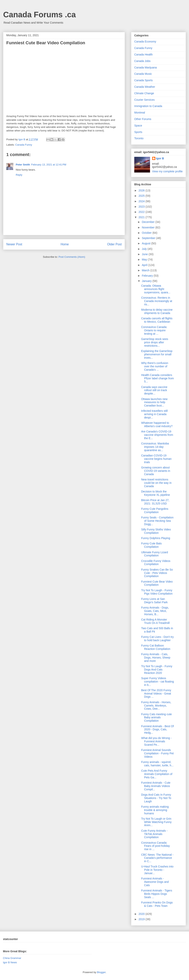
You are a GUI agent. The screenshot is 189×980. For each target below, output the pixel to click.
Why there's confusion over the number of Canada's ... (155, 366)
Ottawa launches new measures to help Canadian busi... (154, 402)
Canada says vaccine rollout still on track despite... (154, 390)
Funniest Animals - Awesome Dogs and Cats (155, 882)
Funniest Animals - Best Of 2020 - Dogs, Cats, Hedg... (157, 730)
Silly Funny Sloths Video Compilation (156, 531)
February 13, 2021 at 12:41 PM (49, 165)
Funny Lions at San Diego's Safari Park (154, 601)
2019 (142, 919)
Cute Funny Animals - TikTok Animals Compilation (154, 834)
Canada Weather (145, 87)
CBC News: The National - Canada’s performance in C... (157, 858)
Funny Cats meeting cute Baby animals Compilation (157, 718)
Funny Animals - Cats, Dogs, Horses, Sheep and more (156, 658)
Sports (138, 132)
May (145, 260)
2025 (142, 196)
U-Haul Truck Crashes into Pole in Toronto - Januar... (157, 870)
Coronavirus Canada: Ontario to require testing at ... (154, 330)
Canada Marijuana (145, 67)
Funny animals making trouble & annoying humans (155, 810)
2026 (142, 190)
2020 (142, 914)
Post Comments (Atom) (72, 257)
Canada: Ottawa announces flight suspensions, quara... (156, 289)
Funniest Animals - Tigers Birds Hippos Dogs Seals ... (157, 894)
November (148, 227)
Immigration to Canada (148, 106)
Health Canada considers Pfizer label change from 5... (157, 378)
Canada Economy (145, 42)
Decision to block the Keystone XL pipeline (156, 493)
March (146, 270)
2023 (142, 207)
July (145, 249)
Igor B (160, 158)
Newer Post (14, 244)
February (148, 276)
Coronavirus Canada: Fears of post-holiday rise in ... (156, 846)
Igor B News (10, 962)
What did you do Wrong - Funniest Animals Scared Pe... (156, 741)
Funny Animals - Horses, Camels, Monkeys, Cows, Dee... (156, 706)
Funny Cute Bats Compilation (151, 545)
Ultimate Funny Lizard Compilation (155, 554)
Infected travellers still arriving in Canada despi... (154, 414)
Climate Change (144, 93)
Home (65, 244)
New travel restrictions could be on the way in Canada (156, 483)
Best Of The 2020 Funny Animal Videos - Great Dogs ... (156, 694)
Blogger (101, 972)
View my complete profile (167, 171)
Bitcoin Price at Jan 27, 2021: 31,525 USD (155, 502)
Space (138, 126)
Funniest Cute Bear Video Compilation (157, 583)
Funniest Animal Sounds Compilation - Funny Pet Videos (157, 753)
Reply (19, 175)
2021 (142, 217)
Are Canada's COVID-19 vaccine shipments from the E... (157, 435)
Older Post (114, 244)
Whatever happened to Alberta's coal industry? (157, 424)
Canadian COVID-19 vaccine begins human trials (156, 459)
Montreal (140, 113)
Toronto (139, 138)
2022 (142, 212)
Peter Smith (23, 165)
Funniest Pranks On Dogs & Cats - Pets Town (157, 904)
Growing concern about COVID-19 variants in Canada (156, 471)
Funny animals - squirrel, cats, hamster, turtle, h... (157, 764)
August (146, 243)
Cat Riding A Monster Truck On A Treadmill (155, 621)
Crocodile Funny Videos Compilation (156, 563)
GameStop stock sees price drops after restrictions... (155, 342)
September (149, 238)
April (145, 265)
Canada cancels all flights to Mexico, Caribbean (157, 320)
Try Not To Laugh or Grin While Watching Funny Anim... (156, 822)
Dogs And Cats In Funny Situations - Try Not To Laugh (156, 798)
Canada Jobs (142, 61)
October (147, 233)
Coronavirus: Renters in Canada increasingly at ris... (157, 301)
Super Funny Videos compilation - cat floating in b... (157, 682)
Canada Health (143, 54)
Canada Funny (24, 145)
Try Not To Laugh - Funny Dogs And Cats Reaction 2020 (157, 670)
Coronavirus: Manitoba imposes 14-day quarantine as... (155, 447)
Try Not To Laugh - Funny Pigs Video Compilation (157, 592)
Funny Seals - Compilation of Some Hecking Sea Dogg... (157, 521)
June (145, 254)
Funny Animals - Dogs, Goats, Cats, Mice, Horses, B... (155, 611)
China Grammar (12, 958)
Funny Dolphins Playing (156, 538)
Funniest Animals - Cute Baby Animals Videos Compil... (156, 786)
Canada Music (143, 74)
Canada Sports (143, 80)
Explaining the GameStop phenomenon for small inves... (157, 354)
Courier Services (144, 100)
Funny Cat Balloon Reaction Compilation (156, 647)
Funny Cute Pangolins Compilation (155, 510)
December (148, 222)
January (147, 281)
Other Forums (143, 119)
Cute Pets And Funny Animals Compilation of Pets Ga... (157, 774)
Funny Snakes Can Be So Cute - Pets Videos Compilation (157, 573)
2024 (142, 201)
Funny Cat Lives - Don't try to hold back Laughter (157, 639)
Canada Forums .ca (39, 15)
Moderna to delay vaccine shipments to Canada (157, 311)
